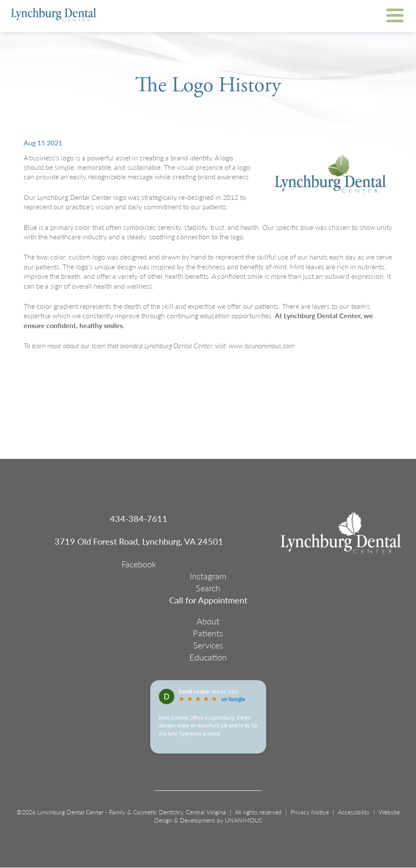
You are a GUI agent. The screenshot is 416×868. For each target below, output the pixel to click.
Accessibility (354, 812)
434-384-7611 (139, 518)
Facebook (139, 564)
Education (208, 657)
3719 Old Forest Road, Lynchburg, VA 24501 (139, 541)
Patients (208, 633)
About (208, 621)
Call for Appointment (208, 600)
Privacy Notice (310, 812)
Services (208, 645)
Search (208, 588)
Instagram (208, 576)
